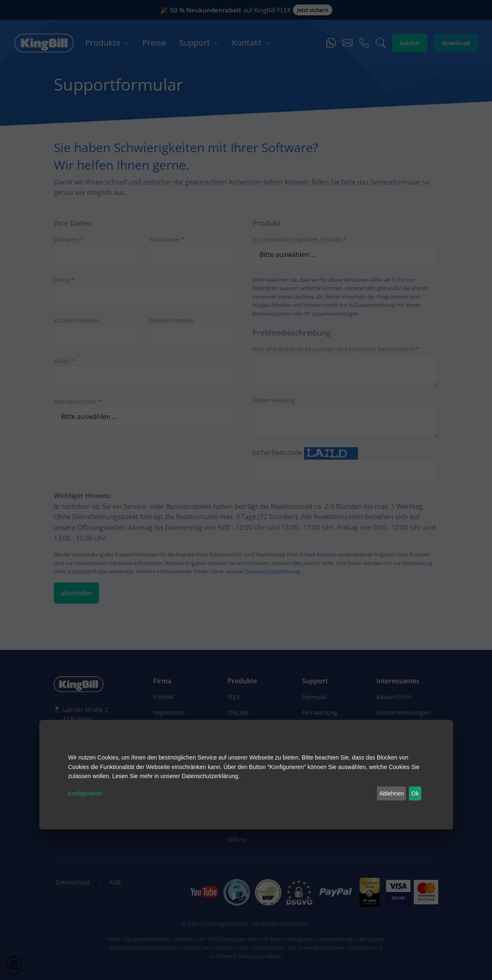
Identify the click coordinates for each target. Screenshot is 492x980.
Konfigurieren (85, 793)
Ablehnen (392, 793)
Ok (415, 793)
